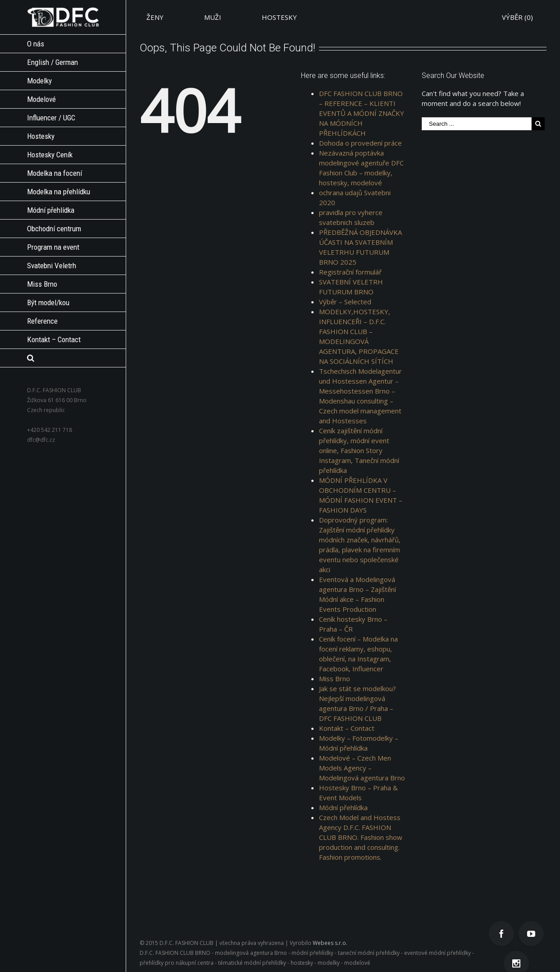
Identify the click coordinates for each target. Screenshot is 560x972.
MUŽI (213, 17)
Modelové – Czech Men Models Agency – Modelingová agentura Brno (362, 768)
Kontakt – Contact (347, 728)
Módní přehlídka (343, 807)
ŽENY (155, 17)
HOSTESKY (279, 17)
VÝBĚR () (517, 17)
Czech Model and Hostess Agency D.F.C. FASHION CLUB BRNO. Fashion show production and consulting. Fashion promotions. (361, 837)
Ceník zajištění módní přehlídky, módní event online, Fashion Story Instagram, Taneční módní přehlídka (359, 450)
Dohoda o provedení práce (360, 143)
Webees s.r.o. (330, 943)
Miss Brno (335, 679)
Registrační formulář (350, 272)
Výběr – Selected (345, 302)
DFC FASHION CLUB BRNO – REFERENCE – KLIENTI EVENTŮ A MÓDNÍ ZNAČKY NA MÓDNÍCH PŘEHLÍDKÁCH (362, 113)
